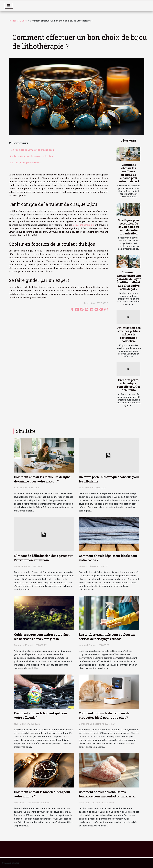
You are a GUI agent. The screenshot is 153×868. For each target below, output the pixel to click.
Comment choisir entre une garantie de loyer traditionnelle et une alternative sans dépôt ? (129, 281)
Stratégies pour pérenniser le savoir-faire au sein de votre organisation (129, 227)
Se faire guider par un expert (25, 162)
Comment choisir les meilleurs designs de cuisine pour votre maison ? (129, 173)
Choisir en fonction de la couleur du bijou (31, 156)
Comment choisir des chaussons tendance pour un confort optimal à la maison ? (107, 796)
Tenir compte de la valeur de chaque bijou (32, 150)
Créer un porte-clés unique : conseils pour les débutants (129, 385)
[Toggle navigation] (9, 6)
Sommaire (20, 143)
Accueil (13, 21)
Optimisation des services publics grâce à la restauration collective (129, 334)
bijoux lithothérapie (83, 225)
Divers (23, 21)
